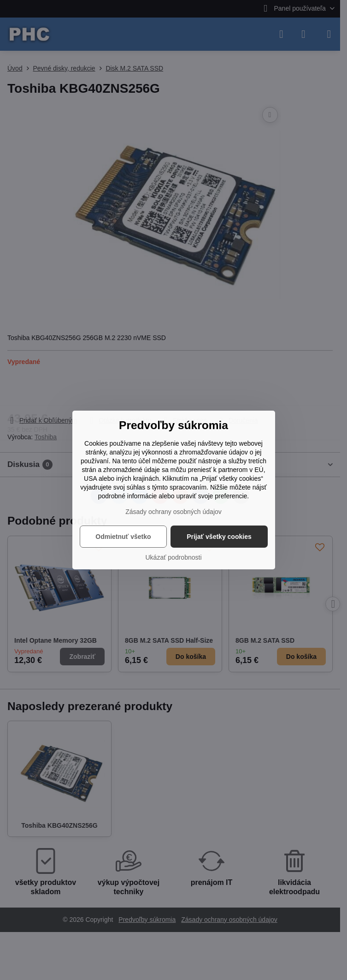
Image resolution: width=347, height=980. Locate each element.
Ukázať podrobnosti (174, 557)
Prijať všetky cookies (219, 537)
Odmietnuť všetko (123, 537)
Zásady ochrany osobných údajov (173, 512)
